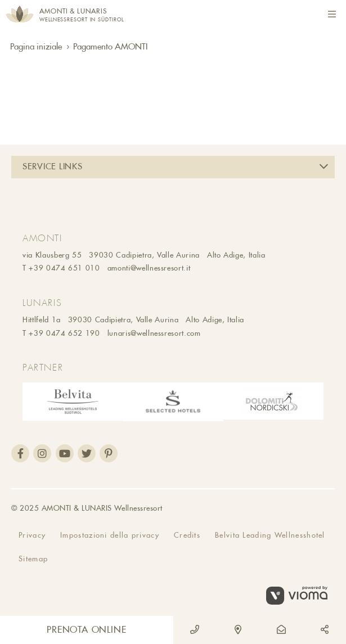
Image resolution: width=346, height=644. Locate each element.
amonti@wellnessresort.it (149, 268)
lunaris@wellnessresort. (147, 333)
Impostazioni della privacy (110, 535)
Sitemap (33, 559)
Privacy (32, 535)
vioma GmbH (300, 595)
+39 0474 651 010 (64, 268)
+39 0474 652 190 (64, 333)
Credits (187, 535)
